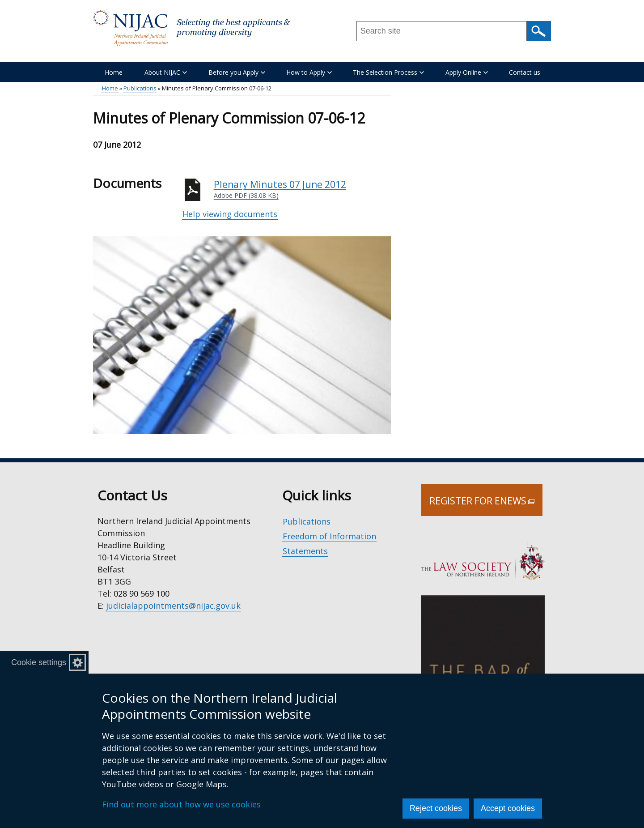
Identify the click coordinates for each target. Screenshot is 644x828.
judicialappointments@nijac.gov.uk (173, 606)
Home (114, 72)
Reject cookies (436, 808)
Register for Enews (486, 505)
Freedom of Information (329, 536)
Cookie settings (39, 662)
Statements (305, 551)
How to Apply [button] (309, 72)
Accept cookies (508, 808)
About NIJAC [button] (166, 72)
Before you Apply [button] (237, 72)
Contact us (525, 72)
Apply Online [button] (467, 72)
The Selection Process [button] (388, 72)
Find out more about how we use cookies (181, 804)
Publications (140, 88)
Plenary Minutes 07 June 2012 (302, 189)
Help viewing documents (230, 214)
